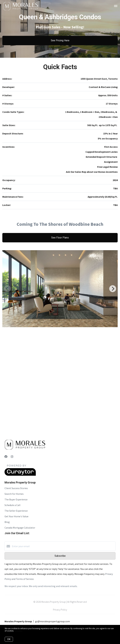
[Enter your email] (63, 546)
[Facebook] (6, 457)
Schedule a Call (12, 505)
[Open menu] (116, 6)
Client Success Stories (16, 488)
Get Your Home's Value (16, 516)
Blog (7, 522)
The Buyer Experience (16, 499)
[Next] (113, 289)
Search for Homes (14, 494)
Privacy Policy (60, 610)
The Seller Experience (16, 511)
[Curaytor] (20, 475)
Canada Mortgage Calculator (20, 528)
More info (18, 631)
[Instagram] (12, 457)
